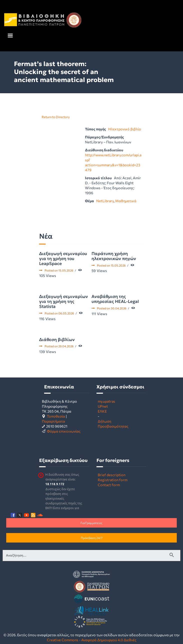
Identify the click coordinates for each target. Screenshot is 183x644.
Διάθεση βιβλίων (57, 340)
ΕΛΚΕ (102, 411)
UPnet (103, 406)
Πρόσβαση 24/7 (92, 538)
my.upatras (106, 401)
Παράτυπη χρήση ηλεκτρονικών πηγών (114, 256)
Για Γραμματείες (91, 523)
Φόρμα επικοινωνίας (64, 431)
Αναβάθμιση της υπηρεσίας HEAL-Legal (115, 299)
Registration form (113, 480)
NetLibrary (105, 201)
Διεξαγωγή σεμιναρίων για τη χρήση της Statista (64, 301)
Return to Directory (56, 117)
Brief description (112, 475)
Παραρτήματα (53, 421)
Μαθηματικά (126, 201)
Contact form (109, 485)
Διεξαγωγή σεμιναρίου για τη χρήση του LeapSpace (63, 259)
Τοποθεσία (56, 416)
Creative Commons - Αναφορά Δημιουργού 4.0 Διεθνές (92, 640)
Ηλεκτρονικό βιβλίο (125, 129)
